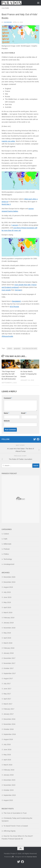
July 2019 (7, 592)
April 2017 (7, 699)
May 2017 (7, 694)
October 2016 (9, 729)
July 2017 (7, 684)
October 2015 (9, 790)
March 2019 (8, 612)
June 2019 (7, 597)
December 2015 (9, 780)
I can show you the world (30, 348)
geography (17, 348)
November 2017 (9, 663)
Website (7, 421)
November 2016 (9, 724)
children (10, 348)
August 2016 (8, 739)
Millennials (7, 544)
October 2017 (9, 668)
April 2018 (7, 638)
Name (6, 413)
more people (6, 290)
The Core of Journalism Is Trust (15, 813)
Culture (5, 8)
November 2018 (9, 628)
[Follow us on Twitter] (35, 439)
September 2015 (10, 795)
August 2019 (8, 587)
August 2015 (8, 800)
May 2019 (7, 602)
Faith (5, 539)
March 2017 (8, 704)
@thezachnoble (7, 336)
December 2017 (9, 658)
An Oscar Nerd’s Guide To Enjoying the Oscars (29, 374)
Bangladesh (16, 301)
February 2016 (9, 770)
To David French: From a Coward (16, 826)
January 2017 (9, 714)
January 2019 (9, 623)
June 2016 (7, 749)
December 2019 (9, 582)
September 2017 (10, 673)
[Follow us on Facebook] (38, 439)
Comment (8, 398)
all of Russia (14, 306)
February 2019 (9, 618)
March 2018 (8, 643)
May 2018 (7, 633)
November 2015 (9, 785)
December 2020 (9, 577)
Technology (8, 559)
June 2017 (7, 689)
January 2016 (9, 775)
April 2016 (7, 760)
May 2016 (7, 755)
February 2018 (9, 648)
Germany (18, 290)
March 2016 (8, 765)
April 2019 (7, 607)
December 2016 (9, 719)
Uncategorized (9, 564)
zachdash (8, 22)
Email (24, 413)
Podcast (7, 549)
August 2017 (8, 678)
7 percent (15, 225)
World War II (6, 204)
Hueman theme (32, 857)
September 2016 (10, 734)
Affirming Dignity (10, 831)
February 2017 (9, 709)
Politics (6, 554)
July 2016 (7, 744)
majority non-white (8, 141)
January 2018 (9, 653)
